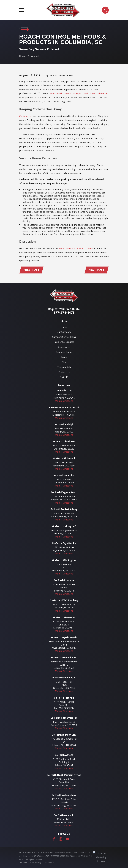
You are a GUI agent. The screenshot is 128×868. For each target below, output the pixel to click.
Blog (64, 362)
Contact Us (64, 372)
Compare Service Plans (64, 337)
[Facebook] (54, 839)
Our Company (64, 332)
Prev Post (32, 270)
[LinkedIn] (74, 839)
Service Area (64, 347)
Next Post (96, 270)
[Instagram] (61, 839)
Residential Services (64, 342)
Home (64, 327)
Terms (64, 357)
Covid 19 (64, 377)
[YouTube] (67, 839)
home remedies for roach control (76, 248)
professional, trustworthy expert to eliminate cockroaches (79, 93)
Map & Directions (64, 401)
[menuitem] (23, 863)
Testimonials (64, 367)
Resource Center (64, 352)
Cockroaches (26, 116)
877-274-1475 (64, 313)
